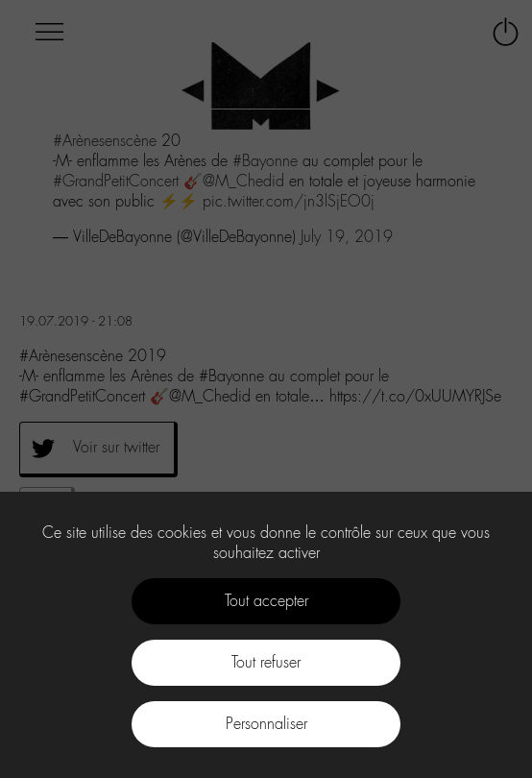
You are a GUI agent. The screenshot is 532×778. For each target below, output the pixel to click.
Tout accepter (266, 601)
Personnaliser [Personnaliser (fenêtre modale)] (266, 724)
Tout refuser (266, 662)
